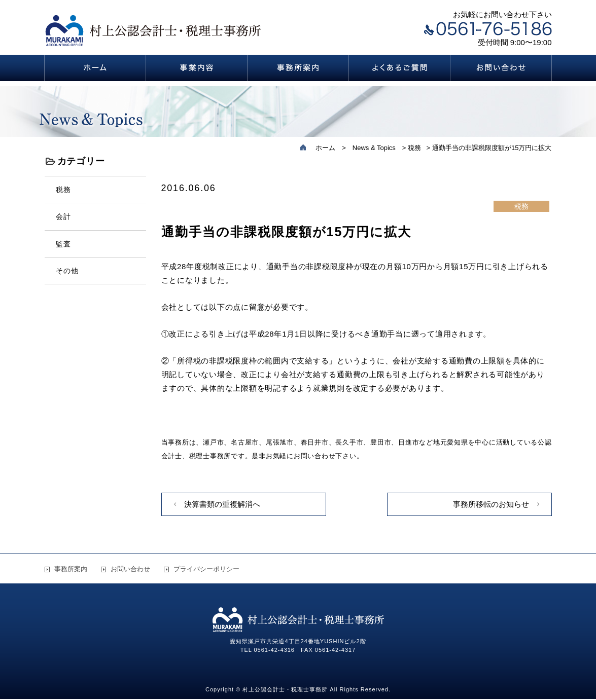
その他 (67, 271)
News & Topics (374, 148)
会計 (64, 216)
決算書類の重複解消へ (222, 504)
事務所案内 (71, 569)
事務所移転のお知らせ (491, 504)
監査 (64, 244)
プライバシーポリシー (206, 569)
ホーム (325, 148)
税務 (64, 190)
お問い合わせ (130, 569)
